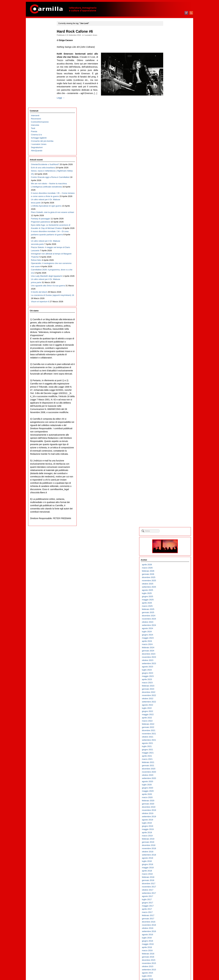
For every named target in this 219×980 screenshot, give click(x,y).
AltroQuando (37, 65)
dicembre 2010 (171, 646)
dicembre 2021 (171, 225)
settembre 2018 (171, 349)
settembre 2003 (171, 923)
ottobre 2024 (170, 117)
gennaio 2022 (170, 222)
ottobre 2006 (170, 805)
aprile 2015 (169, 480)
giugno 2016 (170, 435)
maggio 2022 (170, 209)
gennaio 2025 (170, 107)
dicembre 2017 (171, 378)
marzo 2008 (169, 751)
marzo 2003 (169, 943)
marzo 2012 (169, 598)
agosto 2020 (170, 276)
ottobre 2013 (170, 538)
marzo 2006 (169, 828)
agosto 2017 (170, 391)
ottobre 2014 (170, 499)
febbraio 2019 (170, 333)
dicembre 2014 (171, 493)
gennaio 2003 (170, 949)
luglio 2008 (169, 738)
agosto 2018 (170, 353)
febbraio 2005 (170, 869)
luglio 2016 (169, 432)
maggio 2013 (170, 553)
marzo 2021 (169, 254)
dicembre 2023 (171, 148)
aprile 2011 (169, 633)
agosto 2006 (170, 812)
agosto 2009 (170, 697)
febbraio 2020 (170, 295)
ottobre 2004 (170, 882)
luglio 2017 (169, 394)
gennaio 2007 (170, 796)
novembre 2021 (171, 228)
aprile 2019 (169, 327)
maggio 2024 (170, 133)
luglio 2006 (169, 815)
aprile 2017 (169, 404)
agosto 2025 (170, 85)
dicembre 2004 (171, 876)
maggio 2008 (170, 745)
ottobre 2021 (170, 231)
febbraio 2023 (170, 180)
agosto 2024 (170, 123)
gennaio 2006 (170, 834)
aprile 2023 (169, 174)
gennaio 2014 (170, 528)
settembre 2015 (171, 464)
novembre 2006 (171, 802)
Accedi (167, 963)
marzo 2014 (169, 522)
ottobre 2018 (170, 346)
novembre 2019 (171, 305)
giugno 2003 (170, 933)
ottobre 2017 (170, 384)
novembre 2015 (171, 458)
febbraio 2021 (170, 257)
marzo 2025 (169, 101)
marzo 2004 (169, 904)
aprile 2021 (169, 251)
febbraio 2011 (170, 640)
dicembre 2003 (171, 914)
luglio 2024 (169, 126)
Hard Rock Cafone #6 (79, 31)
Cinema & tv (36, 49)
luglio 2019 (169, 317)
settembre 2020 (171, 273)
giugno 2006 (170, 818)
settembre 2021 (171, 235)
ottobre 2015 (170, 461)
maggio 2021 (170, 247)
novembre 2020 (171, 266)
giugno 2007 (170, 780)
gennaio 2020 (170, 298)
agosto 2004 (170, 888)
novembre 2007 (171, 764)
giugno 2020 (170, 282)
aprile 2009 (169, 710)
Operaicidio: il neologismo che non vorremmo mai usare (43, 238)
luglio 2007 (169, 777)
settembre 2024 (171, 120)
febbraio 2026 (170, 66)
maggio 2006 (170, 821)
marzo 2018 (169, 369)
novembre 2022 (171, 190)
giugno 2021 (170, 244)
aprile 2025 (169, 97)
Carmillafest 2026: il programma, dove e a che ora (43, 247)
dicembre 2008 (171, 723)
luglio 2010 (169, 662)
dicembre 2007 (171, 761)
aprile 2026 (169, 59)
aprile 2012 (169, 595)
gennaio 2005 (170, 872)
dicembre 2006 (171, 799)
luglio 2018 (169, 356)
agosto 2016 (170, 429)
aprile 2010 (169, 671)
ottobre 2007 (170, 767)
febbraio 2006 (170, 831)
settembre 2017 (171, 388)
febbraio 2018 (170, 372)
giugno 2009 (170, 703)
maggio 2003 (170, 936)
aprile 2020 (169, 289)
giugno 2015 (170, 474)
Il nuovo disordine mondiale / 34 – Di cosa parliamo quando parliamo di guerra (43, 190)
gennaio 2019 (170, 337)
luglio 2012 (169, 585)
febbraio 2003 (170, 946)
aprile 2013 (169, 557)
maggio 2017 (170, 400)
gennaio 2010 (170, 681)
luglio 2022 (169, 203)
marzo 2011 (169, 636)
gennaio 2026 (170, 69)
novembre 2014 (171, 496)
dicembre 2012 (171, 569)
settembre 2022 (171, 196)
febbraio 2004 (170, 907)
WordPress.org (171, 972)
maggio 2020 (170, 286)
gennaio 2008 (170, 758)
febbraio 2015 (170, 487)
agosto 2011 (170, 620)
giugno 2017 (170, 397)
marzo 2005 (169, 866)
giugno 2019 (170, 321)
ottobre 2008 (170, 729)
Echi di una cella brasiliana (43, 85)
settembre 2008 (171, 732)
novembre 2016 (171, 420)
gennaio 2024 (170, 145)
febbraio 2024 (170, 142)
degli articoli (172, 966)
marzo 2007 (169, 789)
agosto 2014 (170, 506)
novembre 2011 (171, 611)
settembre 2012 (171, 579)
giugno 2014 (170, 512)
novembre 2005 (171, 841)
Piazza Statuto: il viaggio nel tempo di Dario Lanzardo (42, 216)
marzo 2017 (169, 407)
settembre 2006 (171, 809)
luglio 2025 (169, 88)
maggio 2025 (170, 94)
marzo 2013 (169, 560)
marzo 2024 (169, 139)
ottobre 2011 (170, 614)
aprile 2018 (169, 365)
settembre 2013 (171, 541)
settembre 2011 (171, 617)
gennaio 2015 (170, 490)
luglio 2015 (169, 471)
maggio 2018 (170, 362)
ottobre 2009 (170, 691)
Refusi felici (36, 232)
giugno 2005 (170, 856)
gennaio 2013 (170, 566)
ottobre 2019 (170, 308)
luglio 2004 (169, 892)
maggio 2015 (170, 477)
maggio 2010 (170, 668)
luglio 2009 (169, 700)
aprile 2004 (169, 901)
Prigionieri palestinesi (41, 168)
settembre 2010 (171, 656)
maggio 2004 (170, 898)
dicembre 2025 (171, 72)
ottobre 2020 (170, 270)
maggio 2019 (170, 324)
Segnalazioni (37, 61)
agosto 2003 (170, 927)
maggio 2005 (170, 860)
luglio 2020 (169, 279)
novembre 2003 (171, 917)
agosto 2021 (170, 238)
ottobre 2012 (170, 576)
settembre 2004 (171, 885)
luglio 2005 (169, 853)
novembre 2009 (171, 687)
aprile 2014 (169, 518)
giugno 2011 (170, 627)
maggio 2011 (170, 630)
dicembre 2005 (171, 837)
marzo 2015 (169, 483)
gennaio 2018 (170, 375)
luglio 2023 (169, 164)
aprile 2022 (169, 212)
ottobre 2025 (170, 78)
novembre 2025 (171, 75)
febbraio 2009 (170, 716)
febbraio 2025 (170, 104)
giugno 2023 (170, 168)
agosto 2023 (170, 161)
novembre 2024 (171, 113)
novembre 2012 (171, 573)
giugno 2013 (170, 550)
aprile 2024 (169, 136)
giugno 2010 (170, 665)
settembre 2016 (171, 426)
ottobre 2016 (170, 423)
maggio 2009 (170, 707)
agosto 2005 (170, 850)
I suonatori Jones (95, 35)
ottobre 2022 (170, 193)
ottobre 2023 (170, 155)
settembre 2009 (171, 694)
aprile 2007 (169, 786)
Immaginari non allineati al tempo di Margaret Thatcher (43, 225)
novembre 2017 (171, 381)
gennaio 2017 (170, 413)
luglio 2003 (169, 930)
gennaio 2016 (170, 451)
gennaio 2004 (170, 911)
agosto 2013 (170, 544)
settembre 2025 (171, 81)
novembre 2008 (171, 726)
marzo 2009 (169, 713)
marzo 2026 (169, 62)
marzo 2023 (169, 177)
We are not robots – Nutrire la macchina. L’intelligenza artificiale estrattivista (43, 114)
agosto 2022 (170, 199)
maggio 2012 (170, 592)
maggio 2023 (170, 171)
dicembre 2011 (171, 608)
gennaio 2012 (170, 605)
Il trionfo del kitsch (39, 276)
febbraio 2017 (170, 410)
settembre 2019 (171, 311)
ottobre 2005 (170, 844)
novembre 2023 (171, 152)
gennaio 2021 (170, 260)
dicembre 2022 (171, 187)
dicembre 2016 (171, 416)
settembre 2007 (171, 770)
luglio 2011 (169, 624)
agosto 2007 (170, 774)
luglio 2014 (169, 509)
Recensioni (36, 33)
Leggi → (65, 108)
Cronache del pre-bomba (42, 55)
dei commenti (172, 969)
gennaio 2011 (170, 643)
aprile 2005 (169, 863)
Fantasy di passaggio (41, 161)
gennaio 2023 (170, 184)
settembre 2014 (171, 502)
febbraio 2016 (170, 448)
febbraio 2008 (170, 754)
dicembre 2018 (171, 340)
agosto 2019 (170, 314)
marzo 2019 (169, 330)
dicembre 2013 (171, 531)
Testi (33, 42)
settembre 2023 (171, 158)
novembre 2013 (171, 534)
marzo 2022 (169, 215)
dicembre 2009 (171, 684)
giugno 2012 (170, 589)
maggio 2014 (170, 515)
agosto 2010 (170, 659)
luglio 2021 (169, 241)
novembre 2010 (171, 649)
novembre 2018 (171, 343)
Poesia (34, 45)
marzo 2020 (169, 292)
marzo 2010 (169, 675)
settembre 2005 (171, 847)
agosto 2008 (170, 735)
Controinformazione (40, 36)
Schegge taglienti (39, 52)
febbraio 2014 (170, 525)
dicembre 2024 (171, 110)
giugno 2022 (170, 206)
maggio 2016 (170, 439)
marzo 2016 (169, 445)
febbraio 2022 (170, 219)
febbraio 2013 (170, 563)
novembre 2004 (171, 879)
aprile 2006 (169, 825)
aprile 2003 (169, 939)
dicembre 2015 (171, 455)
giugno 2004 (170, 895)
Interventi (35, 30)
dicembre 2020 (171, 263)
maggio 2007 (170, 783)
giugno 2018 (170, 359)
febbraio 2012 (170, 601)
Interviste (35, 39)
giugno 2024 (170, 129)
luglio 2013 (169, 547)
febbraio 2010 (170, 678)
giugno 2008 (170, 742)
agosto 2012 (170, 582)
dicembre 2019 (171, 302)
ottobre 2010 (170, 652)
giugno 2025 (170, 91)
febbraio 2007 (170, 793)
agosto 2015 (170, 467)
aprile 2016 (169, 442)
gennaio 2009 (170, 719)
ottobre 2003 (170, 920)
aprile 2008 (169, 748)
